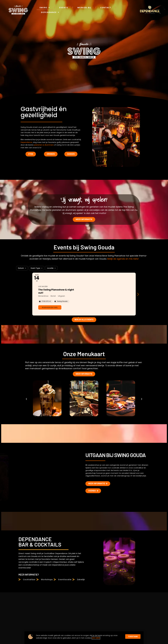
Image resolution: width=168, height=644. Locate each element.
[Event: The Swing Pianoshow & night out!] (84, 114)
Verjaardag (157, 534)
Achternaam (140, 534)
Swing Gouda (86, 527)
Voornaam (121, 534)
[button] (139, 114)
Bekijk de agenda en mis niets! (123, 78)
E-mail (119, 541)
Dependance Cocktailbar (93, 540)
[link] (50, 127)
